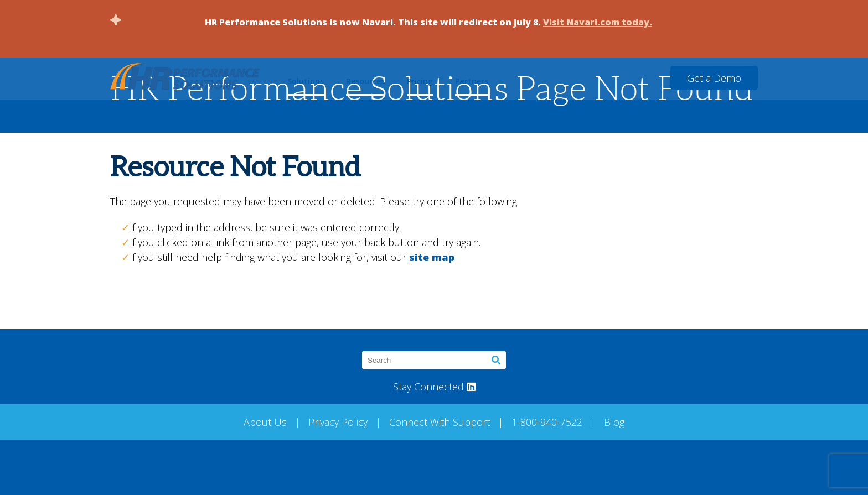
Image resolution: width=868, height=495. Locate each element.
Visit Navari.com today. (598, 22)
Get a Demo (714, 78)
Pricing (420, 81)
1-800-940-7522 (547, 422)
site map (432, 257)
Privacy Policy (338, 422)
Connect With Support (440, 422)
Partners (472, 81)
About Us (265, 422)
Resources (365, 81)
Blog (614, 422)
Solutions (306, 81)
